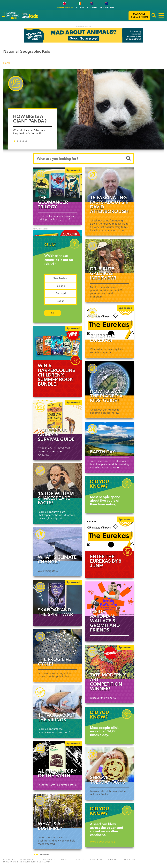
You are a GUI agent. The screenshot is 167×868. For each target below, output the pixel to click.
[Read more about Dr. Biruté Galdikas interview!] (110, 256)
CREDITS (80, 860)
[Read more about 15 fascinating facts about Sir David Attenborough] (110, 185)
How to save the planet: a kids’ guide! (106, 396)
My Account (130, 860)
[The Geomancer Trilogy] (57, 185)
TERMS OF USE (96, 860)
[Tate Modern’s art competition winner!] (110, 662)
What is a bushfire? (50, 826)
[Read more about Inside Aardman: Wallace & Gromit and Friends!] (110, 599)
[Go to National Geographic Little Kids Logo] (30, 16)
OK (53, 313)
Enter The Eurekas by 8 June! (106, 561)
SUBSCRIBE (113, 860)
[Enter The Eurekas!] (110, 323)
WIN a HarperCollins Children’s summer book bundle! (56, 375)
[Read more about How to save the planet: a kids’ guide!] (110, 378)
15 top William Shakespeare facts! (56, 498)
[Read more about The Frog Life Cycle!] (57, 646)
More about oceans (103, 842)
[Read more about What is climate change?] (57, 544)
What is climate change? (57, 559)
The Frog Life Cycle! (54, 662)
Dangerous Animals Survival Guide (56, 435)
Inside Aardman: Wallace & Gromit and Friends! (105, 621)
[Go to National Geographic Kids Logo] (10, 15)
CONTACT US (9, 860)
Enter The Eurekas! (102, 338)
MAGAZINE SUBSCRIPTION (139, 16)
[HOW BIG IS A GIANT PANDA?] (83, 109)
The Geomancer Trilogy (53, 202)
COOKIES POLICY (48, 860)
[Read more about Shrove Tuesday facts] (110, 764)
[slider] (83, 111)
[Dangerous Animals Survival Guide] (57, 417)
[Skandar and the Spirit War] (57, 597)
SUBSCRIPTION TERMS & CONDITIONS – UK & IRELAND (26, 862)
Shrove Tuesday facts (107, 780)
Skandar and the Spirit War (55, 612)
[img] (57, 343)
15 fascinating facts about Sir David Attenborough (109, 204)
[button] (154, 16)
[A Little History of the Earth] (57, 758)
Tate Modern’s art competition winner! (108, 682)
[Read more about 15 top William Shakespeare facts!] (57, 481)
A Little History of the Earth (57, 773)
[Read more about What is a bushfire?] (57, 811)
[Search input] (83, 158)
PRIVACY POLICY (28, 860)
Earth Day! (103, 452)
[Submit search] (129, 158)
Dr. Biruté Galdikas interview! (103, 273)
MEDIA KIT (66, 860)
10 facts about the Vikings (56, 717)
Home (7, 63)
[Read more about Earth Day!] (110, 439)
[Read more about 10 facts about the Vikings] (57, 702)
